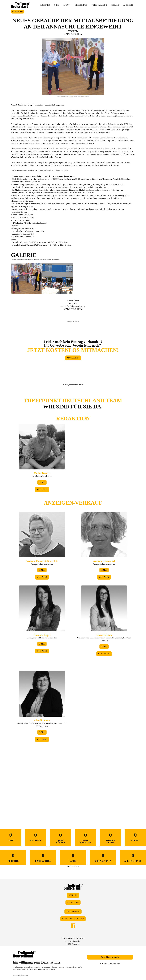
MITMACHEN (18, 11)
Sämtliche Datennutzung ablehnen (110, 963)
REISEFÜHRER (81, 5)
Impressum (25, 975)
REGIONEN (45, 5)
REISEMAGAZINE (99, 5)
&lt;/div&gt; (73, 601)
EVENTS (67, 5)
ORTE (57, 5)
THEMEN (115, 5)
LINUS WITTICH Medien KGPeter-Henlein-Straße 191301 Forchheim (73, 941)
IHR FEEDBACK (73, 912)
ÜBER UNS (73, 895)
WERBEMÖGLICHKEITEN (73, 919)
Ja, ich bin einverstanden (110, 957)
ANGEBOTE (128, 5)
